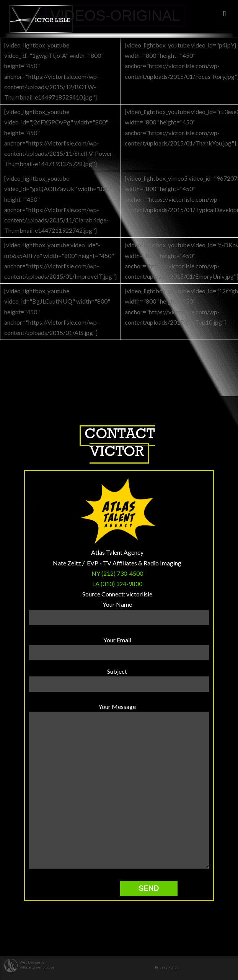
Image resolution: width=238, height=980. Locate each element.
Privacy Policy (167, 967)
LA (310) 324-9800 (117, 584)
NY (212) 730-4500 (117, 573)
